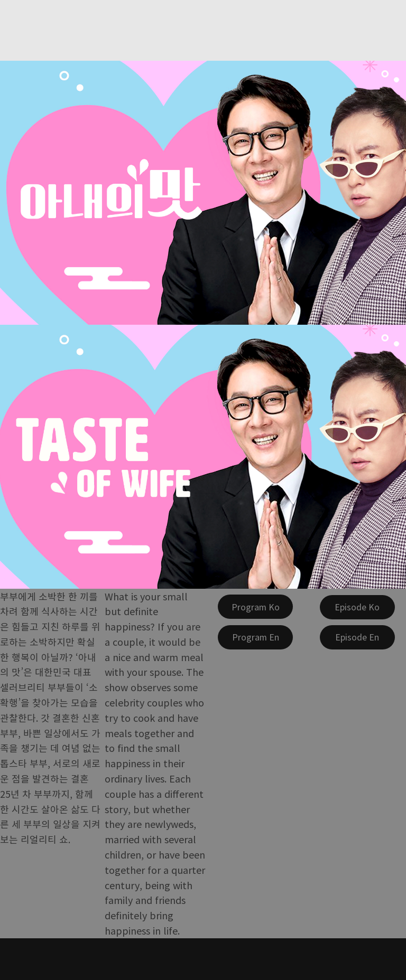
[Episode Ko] (357, 607)
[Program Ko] (255, 607)
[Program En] (255, 637)
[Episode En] (357, 637)
